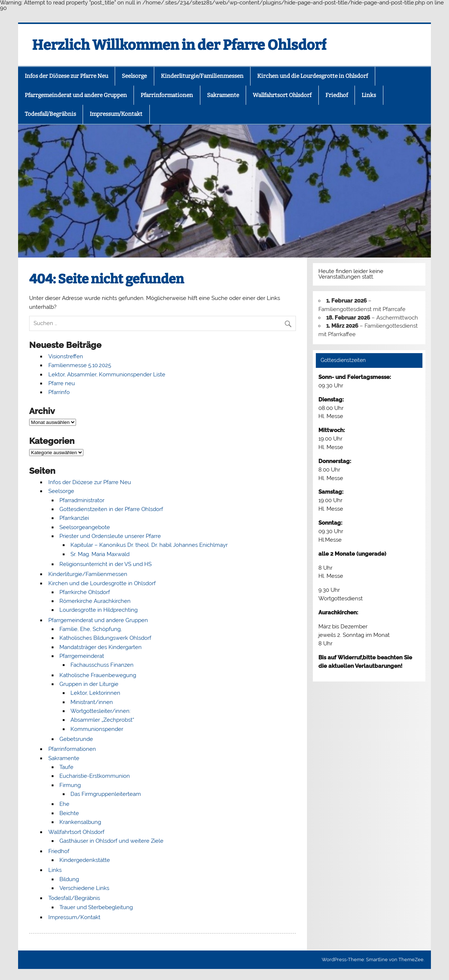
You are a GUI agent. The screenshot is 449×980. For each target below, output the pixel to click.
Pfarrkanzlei (74, 518)
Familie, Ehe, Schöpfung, (91, 629)
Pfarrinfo (59, 392)
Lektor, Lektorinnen (95, 693)
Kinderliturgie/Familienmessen (202, 76)
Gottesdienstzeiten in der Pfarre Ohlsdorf (111, 509)
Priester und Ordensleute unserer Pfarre (110, 536)
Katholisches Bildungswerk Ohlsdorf (105, 638)
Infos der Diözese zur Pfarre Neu (66, 76)
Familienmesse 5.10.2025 (80, 365)
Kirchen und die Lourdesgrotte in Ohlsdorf (312, 76)
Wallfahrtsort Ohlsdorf (282, 95)
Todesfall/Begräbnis (50, 114)
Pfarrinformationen (167, 95)
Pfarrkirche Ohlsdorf (85, 592)
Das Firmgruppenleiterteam (106, 794)
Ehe (64, 804)
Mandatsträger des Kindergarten (101, 647)
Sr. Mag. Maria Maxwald (100, 554)
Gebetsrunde (76, 739)
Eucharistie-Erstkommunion (95, 776)
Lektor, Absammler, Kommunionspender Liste (107, 375)
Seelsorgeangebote (85, 527)
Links (369, 95)
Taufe (66, 767)
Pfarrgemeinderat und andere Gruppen (76, 95)
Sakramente (223, 95)
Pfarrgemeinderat (82, 656)
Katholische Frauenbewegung (98, 675)
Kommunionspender (97, 729)
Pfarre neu (62, 383)
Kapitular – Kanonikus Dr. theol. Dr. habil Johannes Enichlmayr (149, 545)
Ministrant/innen (92, 702)
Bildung (69, 879)
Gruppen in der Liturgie (89, 684)
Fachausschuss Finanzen (102, 665)
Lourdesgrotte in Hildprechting (99, 610)
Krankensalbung (80, 822)
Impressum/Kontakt (116, 114)
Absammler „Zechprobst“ (102, 720)
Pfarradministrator (82, 500)
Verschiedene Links (84, 888)
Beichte (69, 813)
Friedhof (337, 95)
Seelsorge (134, 76)
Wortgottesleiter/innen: (101, 711)
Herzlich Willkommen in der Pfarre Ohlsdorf (179, 45)
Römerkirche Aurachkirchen (95, 601)
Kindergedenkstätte (85, 860)
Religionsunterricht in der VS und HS (106, 564)
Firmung (70, 785)
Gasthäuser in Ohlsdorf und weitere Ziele (111, 841)
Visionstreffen (66, 356)
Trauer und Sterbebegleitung (96, 907)
